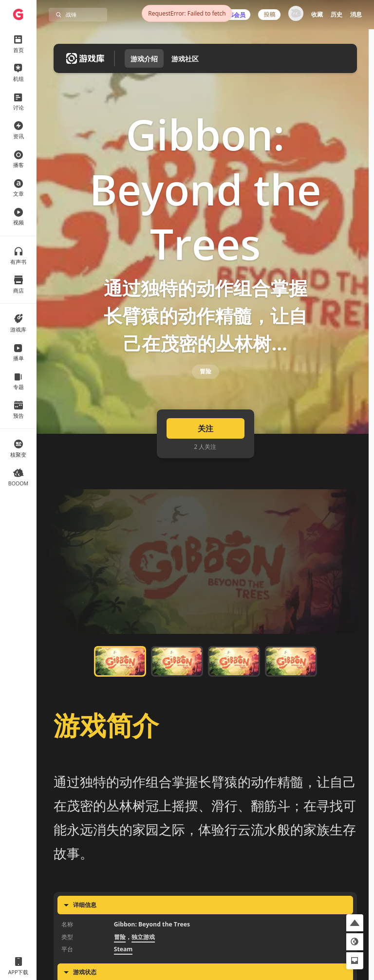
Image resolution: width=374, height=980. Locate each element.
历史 (337, 14)
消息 (356, 14)
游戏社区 (185, 59)
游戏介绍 (144, 59)
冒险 (206, 389)
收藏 (317, 14)
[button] (355, 923)
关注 (206, 454)
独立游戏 (143, 962)
